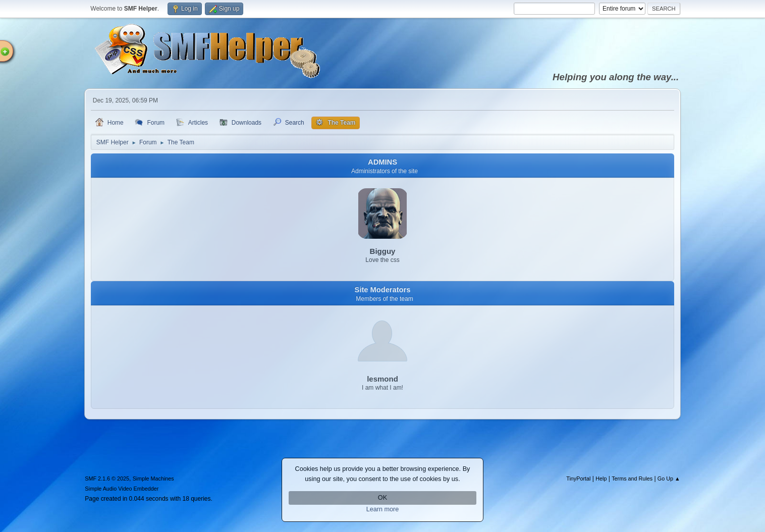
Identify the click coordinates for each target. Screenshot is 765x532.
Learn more (383, 509)
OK (382, 498)
